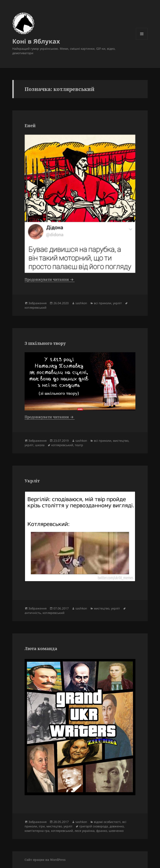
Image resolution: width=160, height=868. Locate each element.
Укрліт (32, 481)
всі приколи (103, 303)
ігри (42, 826)
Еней (30, 126)
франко (102, 831)
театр (79, 445)
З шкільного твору (45, 343)
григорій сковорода (94, 826)
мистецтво (121, 441)
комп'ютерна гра (37, 831)
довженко (117, 826)
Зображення (38, 303)
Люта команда (41, 649)
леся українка (85, 831)
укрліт (117, 303)
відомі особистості (107, 822)
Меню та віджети (142, 40)
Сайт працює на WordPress (45, 860)
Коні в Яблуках (36, 41)
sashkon (81, 303)
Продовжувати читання (50, 279)
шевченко (116, 831)
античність (33, 613)
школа (40, 445)
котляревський (35, 307)
